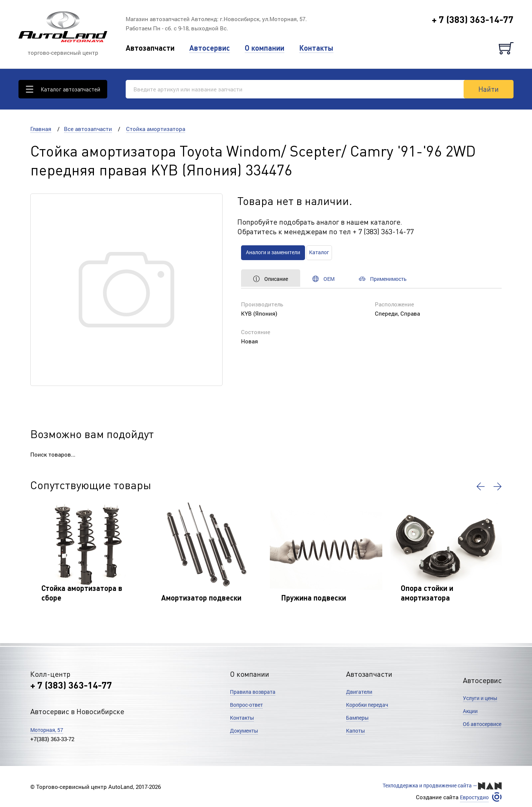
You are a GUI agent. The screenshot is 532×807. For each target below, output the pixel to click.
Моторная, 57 (48, 730)
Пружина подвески (314, 598)
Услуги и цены (478, 698)
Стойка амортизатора (156, 129)
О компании (265, 48)
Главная (41, 129)
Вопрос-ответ (248, 705)
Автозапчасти (150, 48)
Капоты (356, 730)
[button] (479, 487)
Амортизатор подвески (201, 598)
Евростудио (473, 796)
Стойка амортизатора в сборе (82, 593)
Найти (489, 89)
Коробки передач (369, 705)
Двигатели (360, 692)
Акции (467, 711)
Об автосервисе (480, 724)
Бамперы (358, 717)
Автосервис (210, 48)
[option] (87, 557)
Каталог (332, 252)
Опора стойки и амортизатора (427, 593)
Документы (245, 730)
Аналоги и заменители (278, 252)
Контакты (316, 48)
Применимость (402, 279)
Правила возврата (255, 692)
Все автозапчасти (88, 129)
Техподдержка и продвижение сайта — (437, 786)
